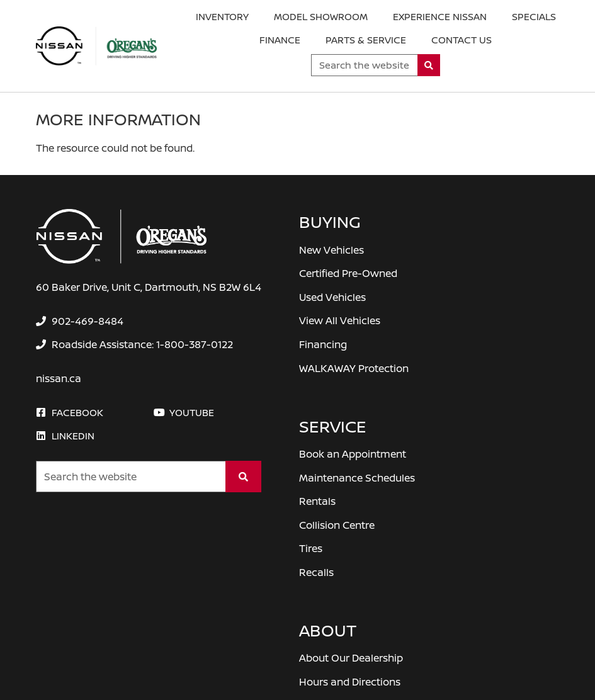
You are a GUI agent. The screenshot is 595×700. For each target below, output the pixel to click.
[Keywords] (364, 65)
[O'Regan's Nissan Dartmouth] (96, 46)
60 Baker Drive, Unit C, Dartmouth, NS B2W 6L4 (149, 287)
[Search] (429, 65)
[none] (80, 321)
